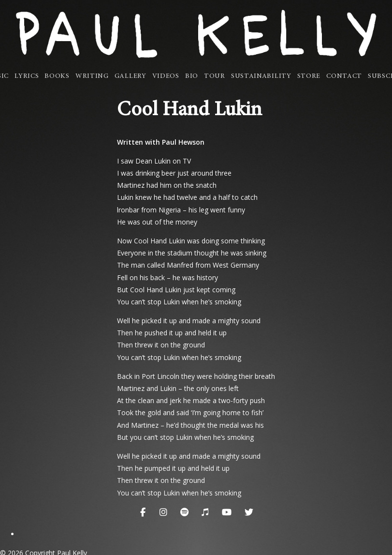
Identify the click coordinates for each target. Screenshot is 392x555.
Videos (166, 76)
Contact (344, 76)
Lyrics (27, 76)
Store (309, 76)
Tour (215, 76)
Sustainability (261, 76)
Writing (92, 76)
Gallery (131, 76)
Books (57, 76)
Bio (192, 76)
